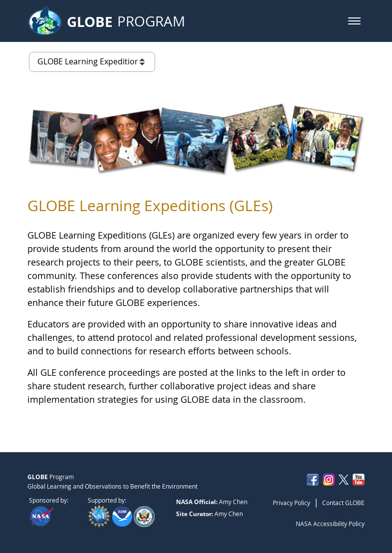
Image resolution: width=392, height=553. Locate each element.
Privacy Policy (292, 503)
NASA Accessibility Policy (330, 524)
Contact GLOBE (343, 503)
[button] (354, 21)
